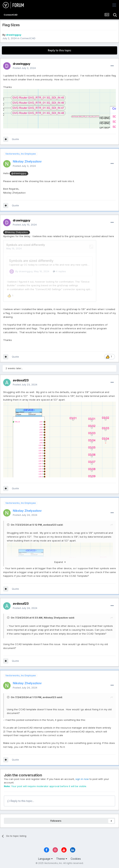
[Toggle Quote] (9, 524)
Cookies (76, 858)
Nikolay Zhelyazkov (56, 617)
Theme (62, 858)
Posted (24, 68)
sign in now (82, 778)
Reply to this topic (59, 50)
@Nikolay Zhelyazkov (16, 232)
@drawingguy (19, 173)
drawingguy (14, 35)
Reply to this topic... (21, 800)
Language (45, 858)
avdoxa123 (50, 524)
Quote (15, 139)
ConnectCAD (28, 38)
